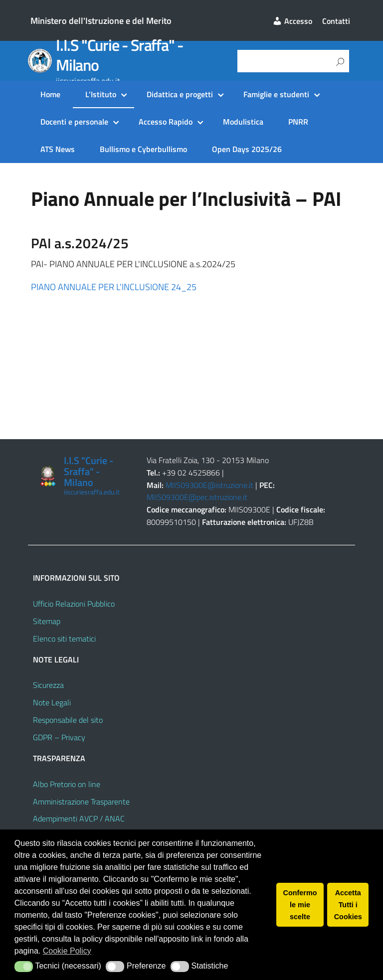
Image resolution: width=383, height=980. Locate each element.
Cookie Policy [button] (67, 951)
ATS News (58, 149)
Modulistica (243, 122)
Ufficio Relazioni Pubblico (74, 604)
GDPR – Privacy (59, 737)
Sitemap (47, 621)
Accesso (292, 21)
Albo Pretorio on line (67, 784)
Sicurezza (48, 685)
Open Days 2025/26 (247, 149)
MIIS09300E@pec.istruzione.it (197, 497)
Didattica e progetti (180, 94)
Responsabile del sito (68, 720)
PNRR (298, 122)
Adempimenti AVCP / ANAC (79, 818)
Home (50, 94)
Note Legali (52, 702)
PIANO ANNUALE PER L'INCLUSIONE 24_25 (114, 287)
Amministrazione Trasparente (81, 802)
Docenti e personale (74, 122)
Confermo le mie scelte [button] (300, 905)
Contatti (336, 21)
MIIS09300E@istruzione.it (209, 485)
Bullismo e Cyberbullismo (143, 149)
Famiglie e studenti (276, 94)
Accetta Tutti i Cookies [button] (348, 905)
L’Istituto (101, 94)
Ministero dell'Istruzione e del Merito (101, 21)
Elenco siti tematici (64, 639)
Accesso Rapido (166, 122)
